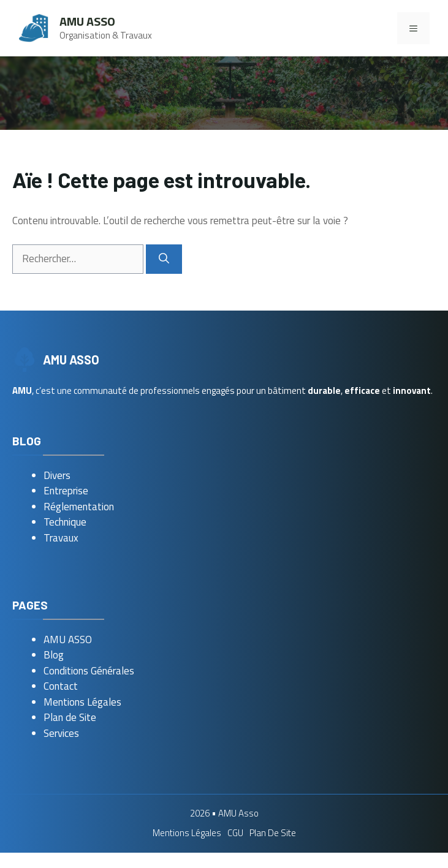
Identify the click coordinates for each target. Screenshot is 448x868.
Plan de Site (70, 717)
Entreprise (66, 491)
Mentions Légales (82, 702)
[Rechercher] (164, 259)
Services (61, 733)
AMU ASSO (68, 640)
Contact (61, 686)
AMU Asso (87, 21)
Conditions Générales (89, 671)
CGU (235, 833)
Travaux (61, 538)
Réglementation (79, 507)
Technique (65, 522)
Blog (54, 655)
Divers (57, 475)
